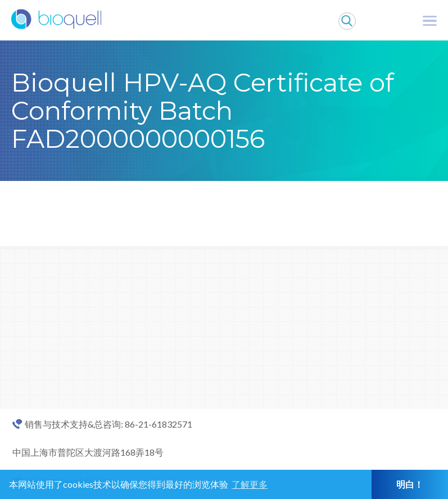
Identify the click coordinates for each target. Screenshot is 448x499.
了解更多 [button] (250, 484)
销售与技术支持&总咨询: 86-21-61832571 (108, 424)
